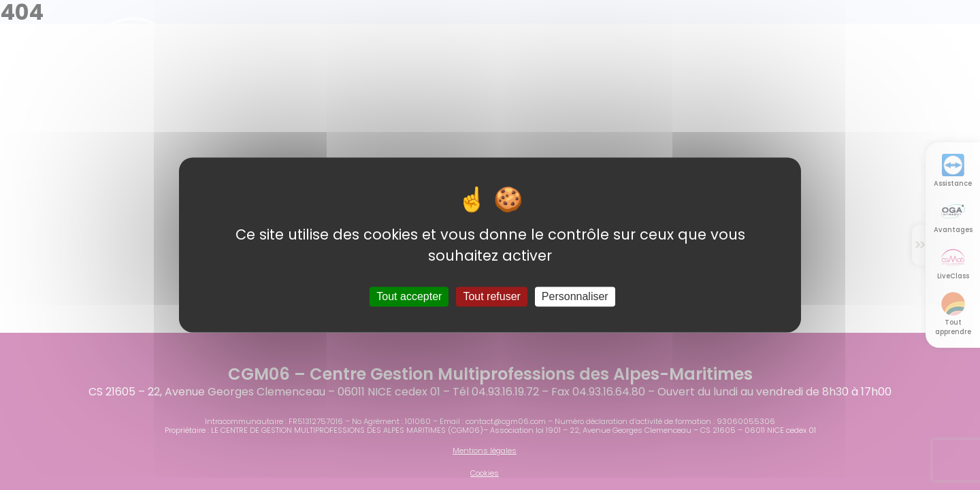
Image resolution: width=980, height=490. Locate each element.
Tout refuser (491, 296)
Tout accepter (409, 296)
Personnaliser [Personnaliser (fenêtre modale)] (575, 296)
